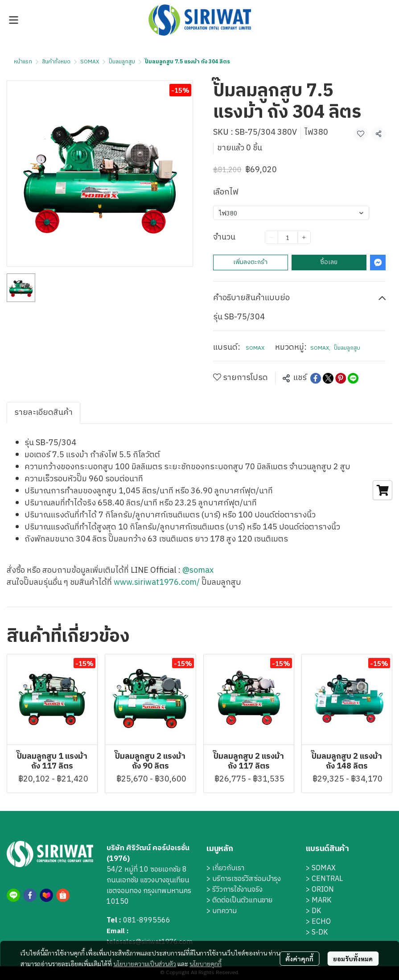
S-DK (320, 932)
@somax (198, 571)
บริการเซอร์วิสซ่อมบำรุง (247, 879)
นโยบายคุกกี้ (206, 963)
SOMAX (90, 62)
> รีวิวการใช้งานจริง (234, 890)
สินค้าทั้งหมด (56, 62)
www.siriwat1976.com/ (157, 583)
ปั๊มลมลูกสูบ (122, 62)
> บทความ (222, 911)
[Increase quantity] (304, 237)
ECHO (321, 922)
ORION (323, 890)
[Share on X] (328, 378)
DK (316, 911)
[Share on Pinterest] (341, 378)
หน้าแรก (23, 62)
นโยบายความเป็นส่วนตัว (145, 963)
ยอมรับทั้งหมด (353, 959)
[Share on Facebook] (316, 378)
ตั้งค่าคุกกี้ (299, 959)
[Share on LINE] (353, 378)
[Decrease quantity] (271, 237)
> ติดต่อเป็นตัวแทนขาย (239, 900)
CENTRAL (327, 879)
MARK (321, 900)
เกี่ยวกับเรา (228, 868)
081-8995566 (147, 920)
